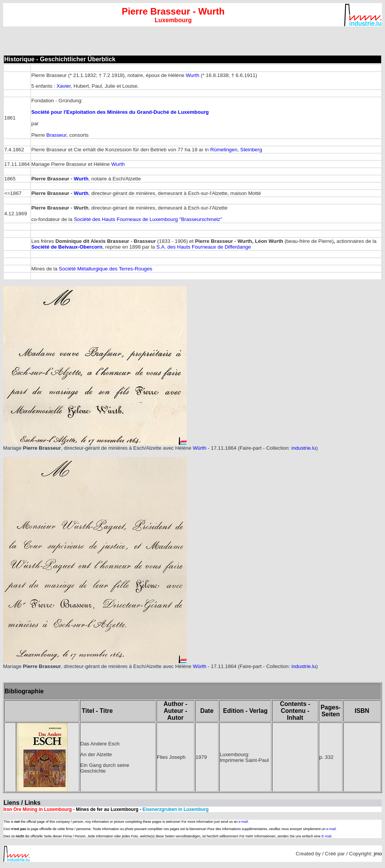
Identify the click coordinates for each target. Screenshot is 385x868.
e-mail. (244, 822)
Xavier (64, 86)
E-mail (326, 836)
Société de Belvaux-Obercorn (67, 247)
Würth (200, 448)
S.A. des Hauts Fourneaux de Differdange (203, 247)
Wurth (193, 75)
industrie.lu (303, 448)
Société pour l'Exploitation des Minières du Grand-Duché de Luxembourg (120, 112)
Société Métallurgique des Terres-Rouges (106, 269)
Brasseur (56, 135)
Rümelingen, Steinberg (236, 150)
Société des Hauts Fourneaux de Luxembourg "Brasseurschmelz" (148, 219)
